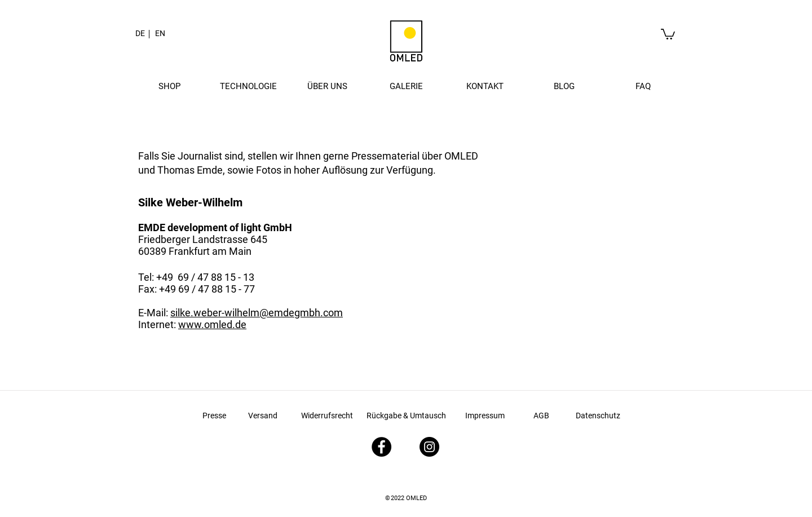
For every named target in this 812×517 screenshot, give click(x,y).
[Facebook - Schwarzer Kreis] (381, 447)
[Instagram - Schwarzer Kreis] (429, 447)
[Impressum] (485, 416)
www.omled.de (212, 324)
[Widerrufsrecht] (327, 416)
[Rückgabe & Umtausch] (406, 416)
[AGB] (541, 416)
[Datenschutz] (598, 416)
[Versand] (263, 416)
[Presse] (214, 416)
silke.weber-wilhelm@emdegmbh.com (257, 313)
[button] (169, 86)
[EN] (160, 34)
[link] (668, 34)
